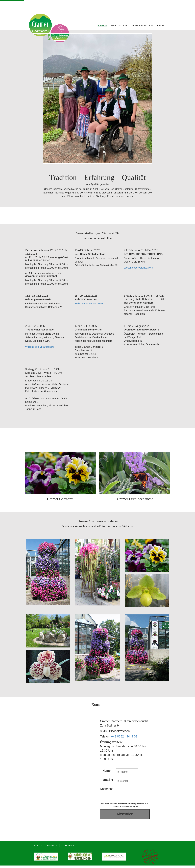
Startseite (102, 26)
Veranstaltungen (139, 26)
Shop (152, 26)
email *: (108, 780)
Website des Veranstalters (138, 268)
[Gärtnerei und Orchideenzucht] (97, 470)
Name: (107, 771)
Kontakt (161, 26)
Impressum (52, 846)
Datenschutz (68, 846)
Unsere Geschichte (119, 26)
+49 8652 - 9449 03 (124, 736)
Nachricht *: (108, 789)
